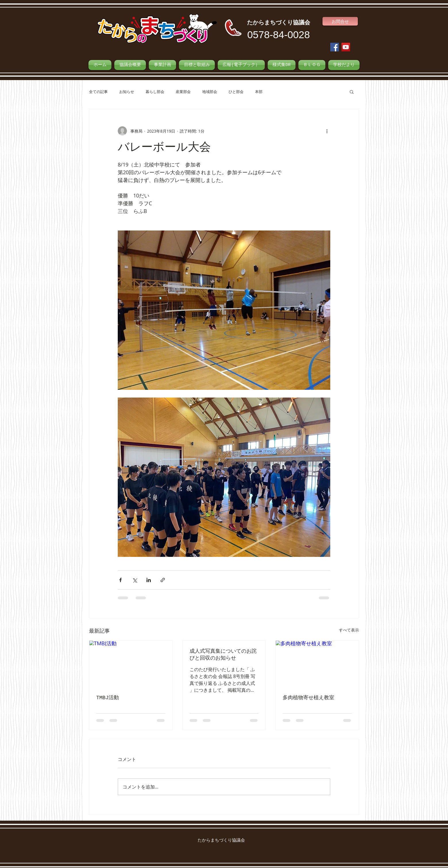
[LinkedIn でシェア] (149, 580)
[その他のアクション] (327, 131)
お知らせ (127, 92)
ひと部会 (236, 92)
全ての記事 (98, 92)
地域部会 (210, 92)
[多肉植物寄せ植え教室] (317, 664)
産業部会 (183, 92)
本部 (259, 92)
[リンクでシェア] (163, 580)
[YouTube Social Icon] (346, 47)
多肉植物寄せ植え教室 (308, 698)
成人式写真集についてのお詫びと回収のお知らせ (223, 655)
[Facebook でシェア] (120, 580)
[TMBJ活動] (131, 664)
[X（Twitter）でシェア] (135, 580)
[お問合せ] (340, 21)
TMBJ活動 (108, 698)
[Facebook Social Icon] (335, 47)
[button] (352, 92)
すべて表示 (349, 630)
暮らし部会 (155, 92)
